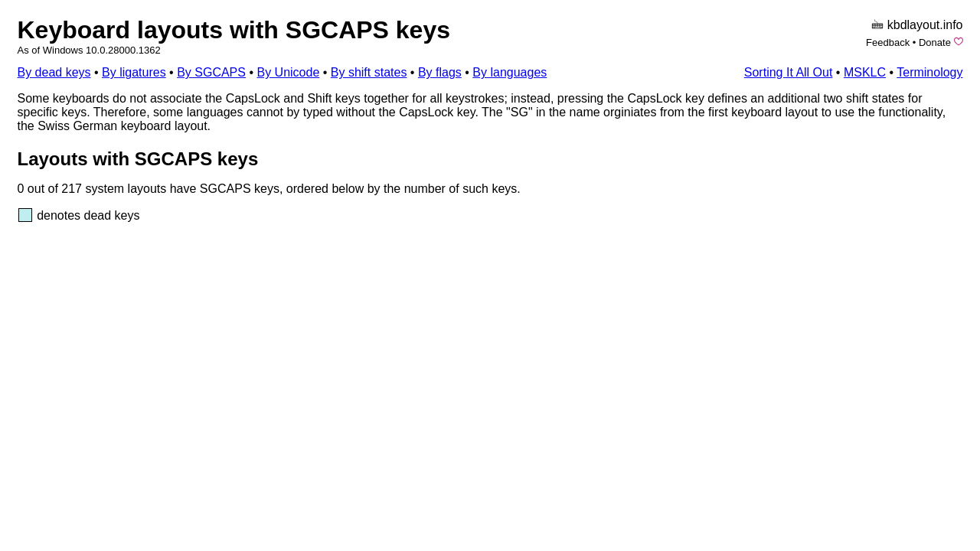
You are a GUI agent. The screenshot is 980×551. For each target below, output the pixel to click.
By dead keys (54, 72)
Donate (935, 42)
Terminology (929, 72)
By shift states (369, 72)
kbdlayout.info (925, 25)
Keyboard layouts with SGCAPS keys (234, 30)
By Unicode (288, 72)
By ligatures (134, 72)
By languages (510, 72)
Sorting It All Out (789, 72)
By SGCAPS (211, 72)
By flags (440, 72)
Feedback (888, 42)
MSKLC (865, 72)
